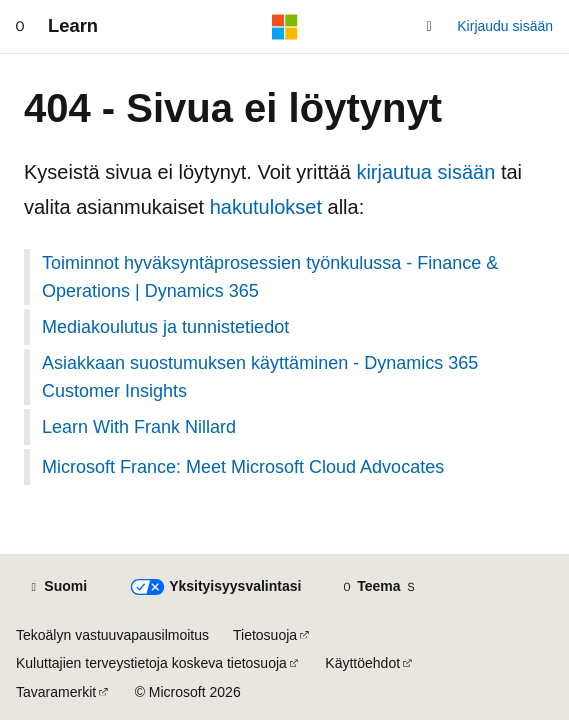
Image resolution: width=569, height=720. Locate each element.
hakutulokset (266, 207)
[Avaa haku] (429, 27)
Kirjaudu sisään (505, 26)
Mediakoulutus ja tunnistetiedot (165, 327)
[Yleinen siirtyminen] (20, 27)
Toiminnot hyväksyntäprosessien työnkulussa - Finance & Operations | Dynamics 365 (270, 277)
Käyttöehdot (362, 663)
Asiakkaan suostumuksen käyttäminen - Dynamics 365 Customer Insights (260, 377)
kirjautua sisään (425, 172)
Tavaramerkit (56, 692)
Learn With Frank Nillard (139, 427)
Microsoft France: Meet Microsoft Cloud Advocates (243, 467)
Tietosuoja (265, 635)
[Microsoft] (285, 27)
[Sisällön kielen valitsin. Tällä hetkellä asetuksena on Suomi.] (57, 587)
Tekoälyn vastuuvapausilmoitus (112, 635)
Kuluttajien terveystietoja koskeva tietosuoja (151, 663)
